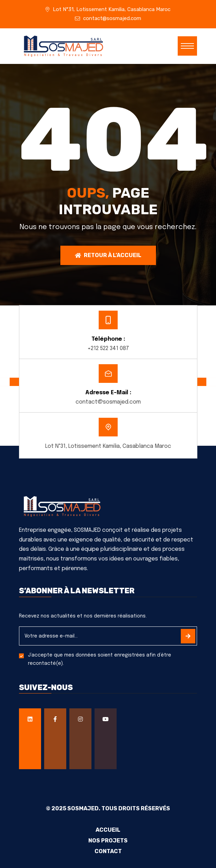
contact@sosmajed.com (112, 18)
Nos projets (108, 841)
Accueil (108, 830)
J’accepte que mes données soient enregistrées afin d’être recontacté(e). (100, 659)
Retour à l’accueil (108, 255)
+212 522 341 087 (108, 348)
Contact (108, 851)
